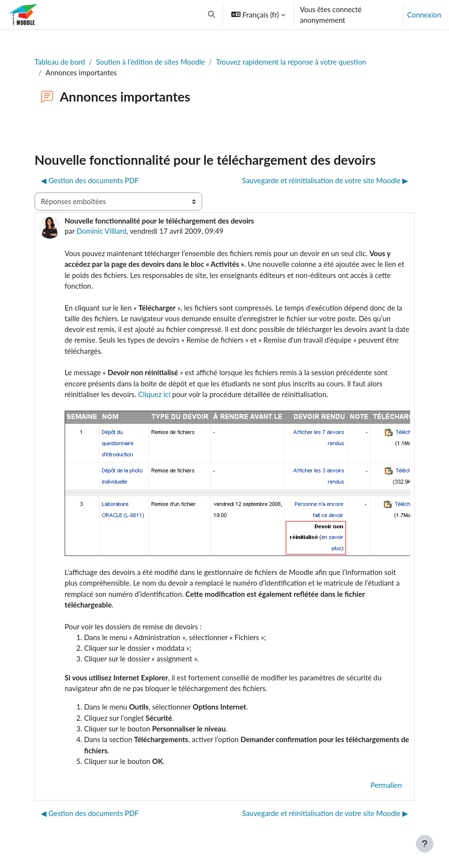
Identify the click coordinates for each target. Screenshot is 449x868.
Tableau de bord (60, 62)
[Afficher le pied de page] (425, 844)
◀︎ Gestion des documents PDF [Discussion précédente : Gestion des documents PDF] (90, 180)
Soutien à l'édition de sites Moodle (151, 62)
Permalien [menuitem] (386, 785)
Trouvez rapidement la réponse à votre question (291, 62)
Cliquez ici (154, 394)
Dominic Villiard (102, 231)
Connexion (424, 15)
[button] (212, 15)
